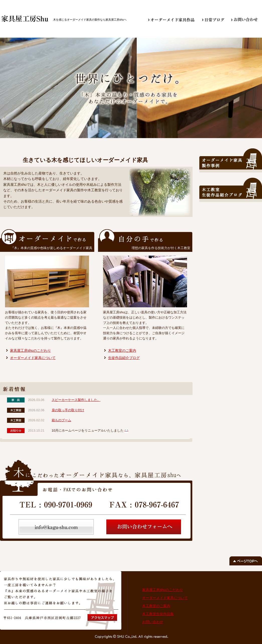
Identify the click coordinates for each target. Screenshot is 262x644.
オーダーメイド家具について (33, 358)
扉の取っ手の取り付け (68, 410)
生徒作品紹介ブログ (124, 358)
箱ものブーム (61, 420)
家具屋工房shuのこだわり (30, 350)
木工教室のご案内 (122, 350)
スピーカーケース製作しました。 (76, 400)
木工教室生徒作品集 (158, 614)
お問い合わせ (153, 622)
